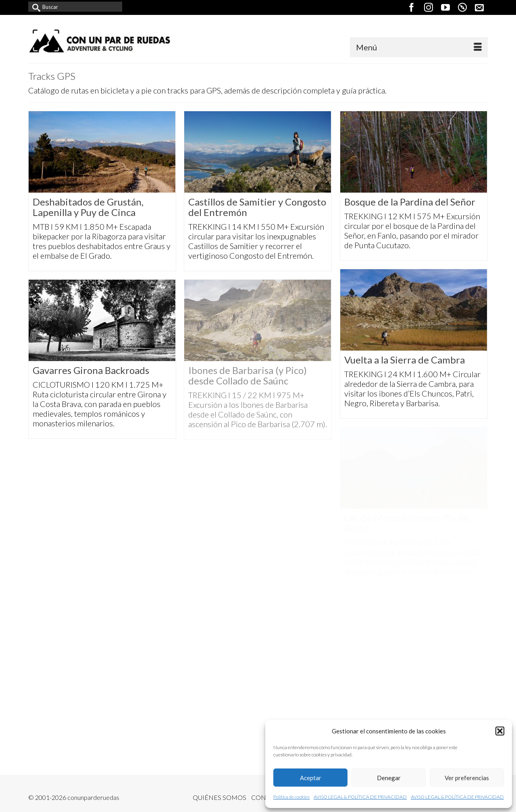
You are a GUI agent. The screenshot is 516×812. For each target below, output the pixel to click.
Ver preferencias (467, 778)
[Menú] (419, 47)
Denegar (389, 778)
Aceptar (311, 778)
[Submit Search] (34, 7)
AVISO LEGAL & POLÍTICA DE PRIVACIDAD (360, 797)
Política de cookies (291, 797)
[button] (500, 731)
